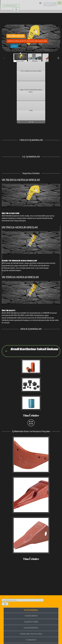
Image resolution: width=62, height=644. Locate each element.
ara (16, 10)
